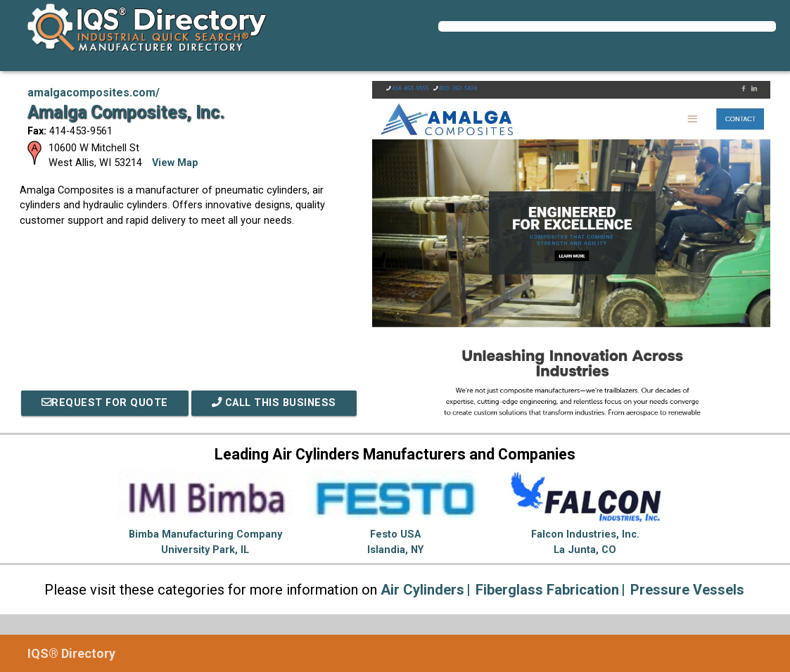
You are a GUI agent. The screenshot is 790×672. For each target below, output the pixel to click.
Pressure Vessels (687, 590)
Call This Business (274, 403)
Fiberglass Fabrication (547, 590)
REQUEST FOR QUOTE (105, 403)
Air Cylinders (422, 590)
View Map (175, 163)
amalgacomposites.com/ (94, 93)
